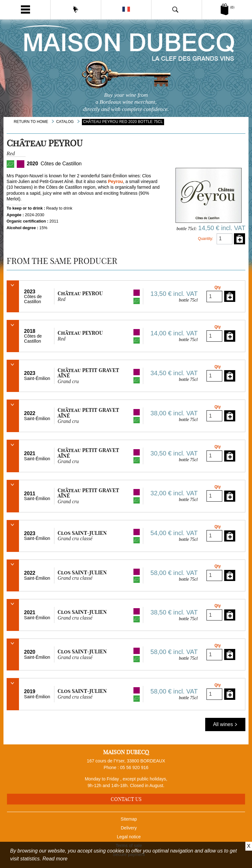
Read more (55, 859)
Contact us (126, 799)
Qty (218, 287)
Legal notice (129, 837)
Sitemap (129, 819)
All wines (225, 724)
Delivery (129, 828)
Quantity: (206, 239)
